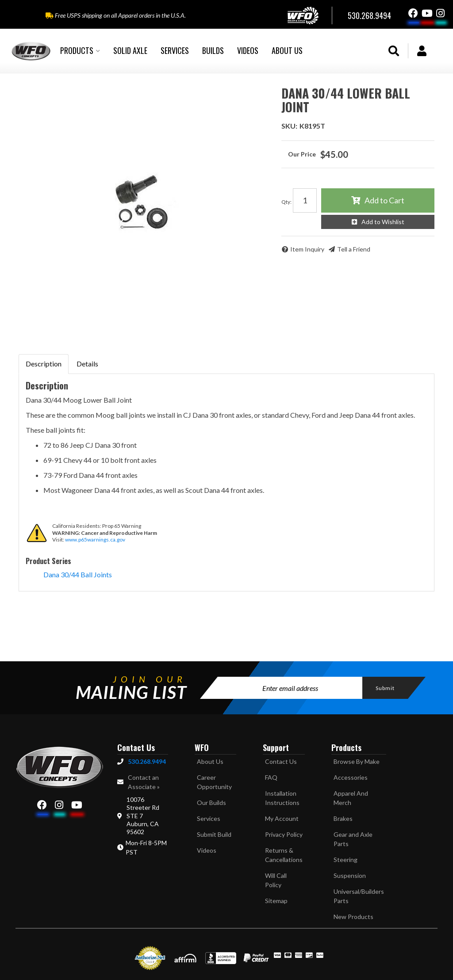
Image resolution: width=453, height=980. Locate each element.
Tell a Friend (354, 249)
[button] (80, 51)
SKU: (289, 126)
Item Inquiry (307, 249)
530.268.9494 (147, 761)
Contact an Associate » (144, 782)
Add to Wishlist (383, 222)
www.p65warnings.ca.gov (95, 540)
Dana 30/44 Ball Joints (78, 574)
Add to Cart (384, 200)
